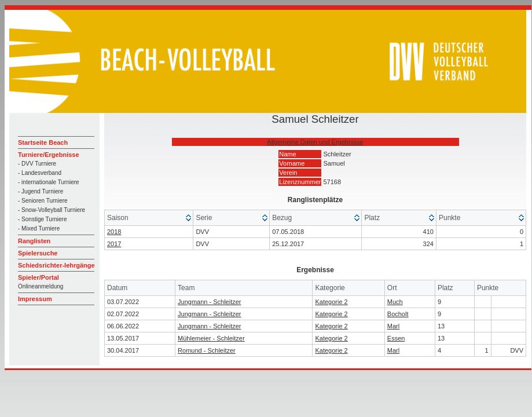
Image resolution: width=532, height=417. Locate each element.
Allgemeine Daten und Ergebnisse (315, 142)
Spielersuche (38, 253)
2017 (114, 244)
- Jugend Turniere (41, 191)
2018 (114, 232)
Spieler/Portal (38, 277)
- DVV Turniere (37, 164)
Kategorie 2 (331, 302)
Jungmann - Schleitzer (209, 302)
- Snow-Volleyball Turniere (52, 210)
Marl (393, 326)
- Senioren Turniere (43, 201)
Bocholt (398, 314)
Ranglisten (34, 241)
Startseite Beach (43, 142)
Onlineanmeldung (41, 286)
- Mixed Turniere (39, 228)
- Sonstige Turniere (43, 219)
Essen (396, 338)
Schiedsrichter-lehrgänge (56, 265)
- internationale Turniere (49, 182)
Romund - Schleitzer (207, 350)
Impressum (35, 299)
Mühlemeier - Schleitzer (211, 338)
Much (395, 302)
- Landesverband (40, 173)
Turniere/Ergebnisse (49, 155)
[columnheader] (149, 218)
